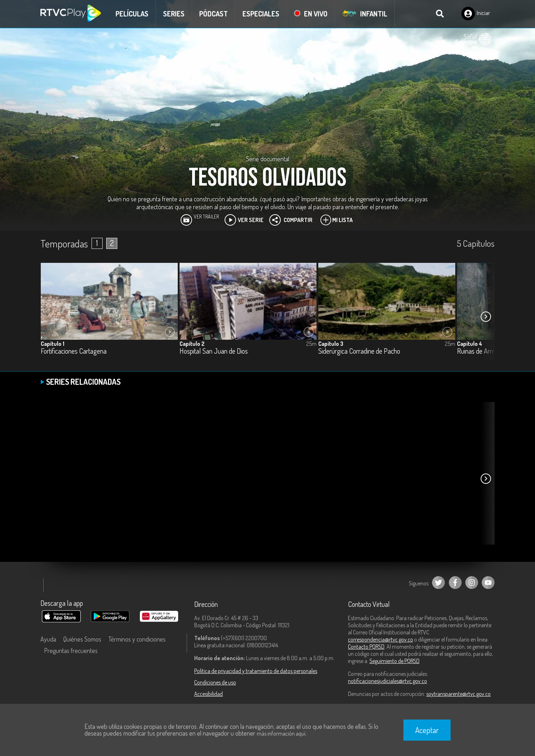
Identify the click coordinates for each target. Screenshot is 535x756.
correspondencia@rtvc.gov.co (381, 639)
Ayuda (48, 639)
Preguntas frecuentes (71, 651)
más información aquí (281, 733)
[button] (486, 316)
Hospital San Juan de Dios (214, 351)
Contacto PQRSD (366, 647)
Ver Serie (244, 220)
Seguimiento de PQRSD (394, 661)
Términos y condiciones (137, 639)
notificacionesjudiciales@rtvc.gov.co (387, 681)
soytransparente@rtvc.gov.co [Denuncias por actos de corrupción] (458, 694)
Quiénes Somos (82, 639)
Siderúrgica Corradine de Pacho (359, 351)
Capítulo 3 (331, 344)
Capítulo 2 (192, 344)
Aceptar (427, 730)
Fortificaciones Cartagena (74, 351)
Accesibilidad (208, 694)
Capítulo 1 (53, 344)
